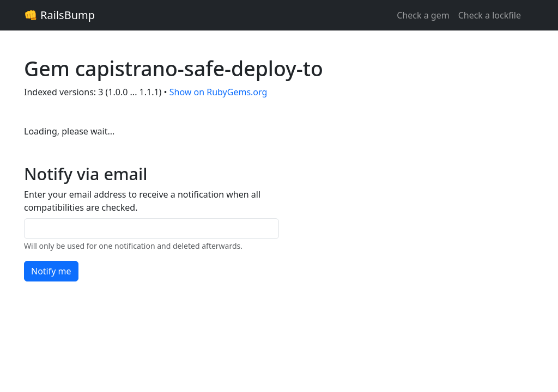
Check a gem (423, 15)
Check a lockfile (490, 15)
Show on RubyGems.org (219, 92)
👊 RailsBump (59, 15)
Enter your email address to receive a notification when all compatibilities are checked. (142, 201)
